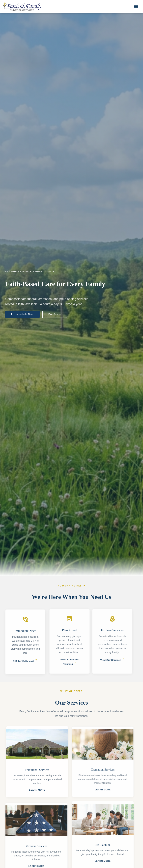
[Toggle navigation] (136, 6)
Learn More (39, 790)
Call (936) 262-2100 (25, 662)
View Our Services (111, 660)
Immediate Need (22, 314)
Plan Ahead (55, 314)
